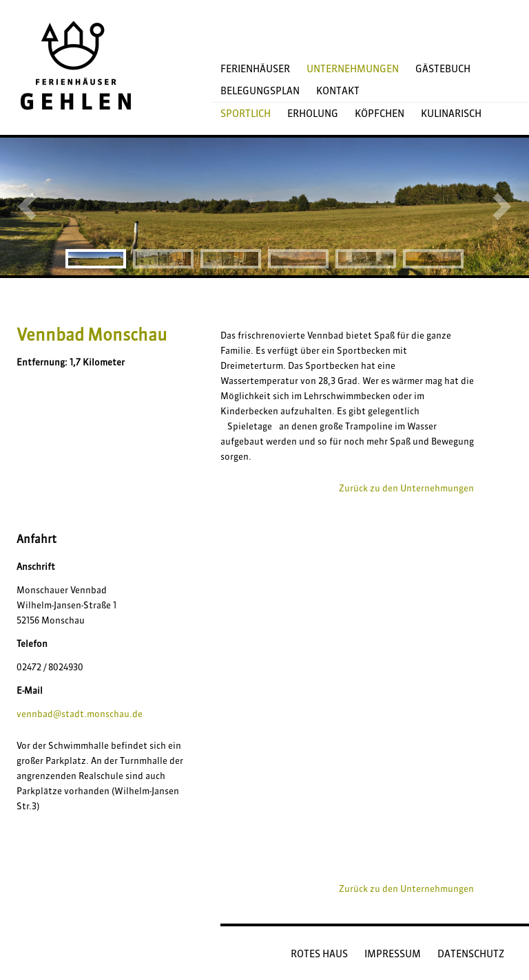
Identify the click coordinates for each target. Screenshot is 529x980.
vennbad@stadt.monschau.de (80, 714)
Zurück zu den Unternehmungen (406, 488)
